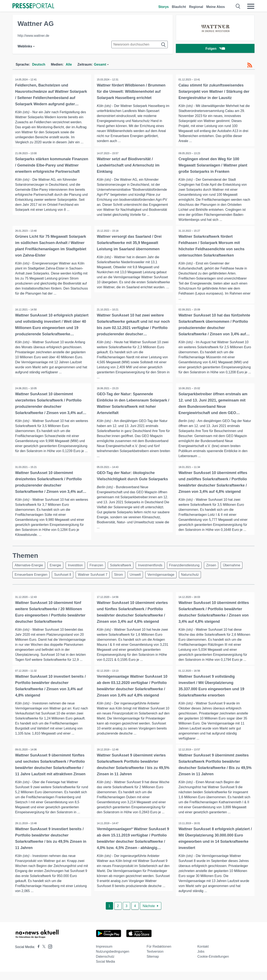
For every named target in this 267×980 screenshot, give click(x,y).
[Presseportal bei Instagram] (49, 955)
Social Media (106, 970)
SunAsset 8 (90, 577)
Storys (164, 7)
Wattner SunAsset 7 (121, 577)
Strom (148, 577)
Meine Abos (216, 7)
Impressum (104, 955)
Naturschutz (224, 577)
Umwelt (166, 577)
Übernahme (24, 577)
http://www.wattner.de (33, 36)
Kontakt (203, 955)
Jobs (201, 960)
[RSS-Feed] (250, 65)
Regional (196, 7)
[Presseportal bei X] (43, 955)
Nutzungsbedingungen (113, 960)
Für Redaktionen (159, 955)
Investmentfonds (157, 567)
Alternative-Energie (29, 567)
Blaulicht (179, 7)
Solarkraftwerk (126, 567)
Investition (78, 567)
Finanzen (101, 567)
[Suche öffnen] (238, 6)
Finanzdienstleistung (193, 567)
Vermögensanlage (193, 577)
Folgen (215, 49)
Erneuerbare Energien (57, 577)
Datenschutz (105, 965)
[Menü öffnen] (251, 6)
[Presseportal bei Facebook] (37, 955)
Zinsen (221, 567)
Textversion (155, 960)
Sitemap (153, 965)
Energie (57, 567)
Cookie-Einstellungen (213, 965)
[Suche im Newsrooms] (140, 44)
